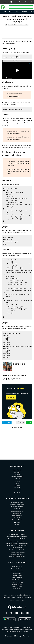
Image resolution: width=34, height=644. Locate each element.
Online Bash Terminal (17, 584)
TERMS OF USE (7, 598)
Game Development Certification (17, 550)
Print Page (7, 422)
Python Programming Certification (17, 557)
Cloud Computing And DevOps (17, 541)
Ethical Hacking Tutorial (17, 511)
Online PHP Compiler (17, 580)
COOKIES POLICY (15, 600)
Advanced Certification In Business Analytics (17, 543)
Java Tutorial (17, 472)
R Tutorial (17, 483)
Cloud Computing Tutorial (17, 502)
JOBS (23, 595)
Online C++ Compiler (17, 576)
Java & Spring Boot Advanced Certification (17, 537)
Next (29, 422)
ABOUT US (4, 595)
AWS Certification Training (17, 554)
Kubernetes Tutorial (17, 515)
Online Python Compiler (17, 569)
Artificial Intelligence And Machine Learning (17, 546)
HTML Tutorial (17, 486)
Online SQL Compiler (17, 587)
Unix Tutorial (17, 524)
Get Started (11, 397)
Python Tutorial (17, 470)
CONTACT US (29, 595)
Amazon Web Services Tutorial (17, 505)
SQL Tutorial (17, 492)
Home (6, 2)
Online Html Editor (17, 589)
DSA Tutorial (17, 518)
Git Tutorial (17, 509)
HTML (11, 12)
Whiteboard (15, 2)
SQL (5, 12)
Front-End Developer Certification (17, 552)
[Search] (21, 7)
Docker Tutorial (17, 513)
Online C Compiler (17, 573)
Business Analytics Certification (17, 534)
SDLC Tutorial (17, 522)
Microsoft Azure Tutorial (17, 507)
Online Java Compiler (17, 567)
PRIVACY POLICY (16, 598)
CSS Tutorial (17, 488)
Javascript (24, 12)
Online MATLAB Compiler (17, 582)
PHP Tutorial (17, 481)
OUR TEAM (11, 595)
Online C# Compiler (17, 578)
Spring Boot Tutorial (17, 520)
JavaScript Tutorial (17, 490)
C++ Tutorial (17, 474)
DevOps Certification (17, 548)
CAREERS (17, 595)
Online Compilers (27, 2)
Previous (21, 422)
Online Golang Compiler (17, 571)
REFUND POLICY (26, 598)
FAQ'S (22, 600)
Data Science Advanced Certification (17, 539)
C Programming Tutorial (17, 477)
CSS (17, 12)
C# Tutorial (17, 479)
